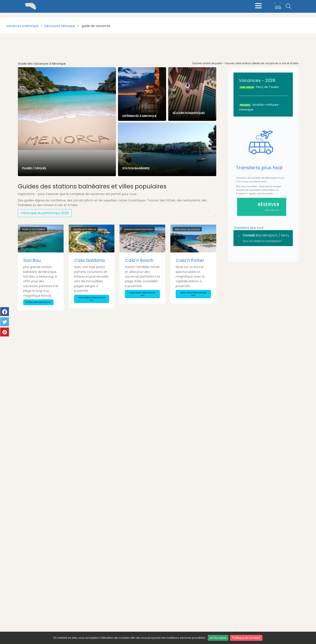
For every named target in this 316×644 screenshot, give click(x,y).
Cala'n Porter (190, 260)
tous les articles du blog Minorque (193, 337)
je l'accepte (218, 638)
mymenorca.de (172, 595)
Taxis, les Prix (91, 597)
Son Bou (32, 260)
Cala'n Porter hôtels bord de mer (193, 294)
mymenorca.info (173, 589)
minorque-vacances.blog (180, 601)
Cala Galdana (90, 260)
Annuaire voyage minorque (102, 609)
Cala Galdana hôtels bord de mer (92, 299)
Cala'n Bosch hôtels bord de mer (142, 294)
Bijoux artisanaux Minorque (154, 404)
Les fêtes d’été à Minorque (51, 467)
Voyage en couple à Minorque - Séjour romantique (58, 407)
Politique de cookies (246, 638)
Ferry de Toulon (268, 87)
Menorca (167, 607)
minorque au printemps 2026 (45, 213)
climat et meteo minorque (260, 597)
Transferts (242, 228)
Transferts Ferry (94, 590)
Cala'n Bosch (139, 260)
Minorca (167, 613)
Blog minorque (93, 603)
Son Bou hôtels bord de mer (38, 302)
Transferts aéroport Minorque (104, 584)
